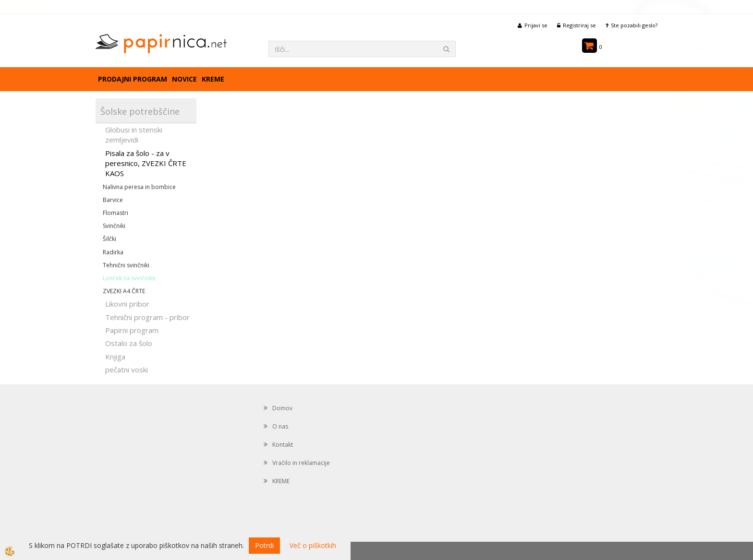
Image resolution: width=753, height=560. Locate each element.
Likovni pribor (127, 304)
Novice (184, 79)
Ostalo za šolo (129, 343)
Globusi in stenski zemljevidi (134, 135)
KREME (213, 79)
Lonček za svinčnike (129, 278)
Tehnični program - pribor (147, 317)
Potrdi (264, 545)
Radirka (113, 252)
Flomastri (115, 213)
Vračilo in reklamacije (301, 463)
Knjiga (115, 357)
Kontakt (283, 445)
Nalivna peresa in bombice (139, 187)
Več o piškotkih (313, 545)
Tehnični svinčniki (126, 265)
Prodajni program (133, 79)
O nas (280, 426)
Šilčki (109, 239)
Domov (282, 408)
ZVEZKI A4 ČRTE (124, 291)
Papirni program (132, 330)
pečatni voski (127, 369)
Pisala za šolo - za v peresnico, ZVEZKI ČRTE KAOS (146, 163)
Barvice (113, 200)
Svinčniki (114, 226)
